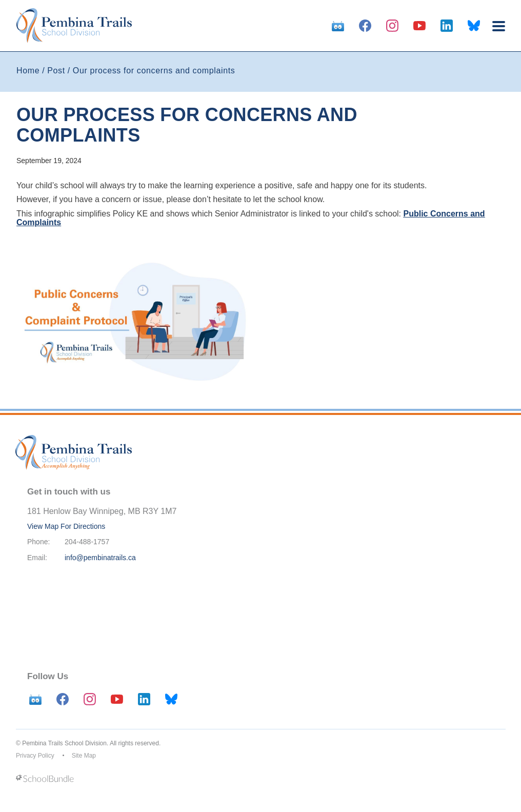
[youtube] (419, 26)
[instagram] (392, 26)
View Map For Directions (66, 526)
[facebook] (365, 26)
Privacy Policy (35, 756)
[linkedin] (447, 26)
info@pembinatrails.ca (100, 558)
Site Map (84, 756)
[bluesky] (474, 26)
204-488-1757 (87, 542)
